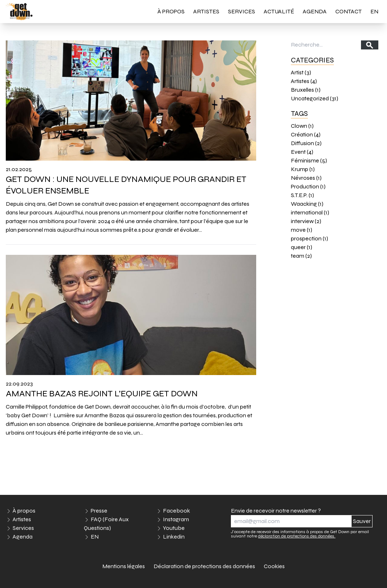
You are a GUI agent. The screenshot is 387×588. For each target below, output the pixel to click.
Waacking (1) (307, 204)
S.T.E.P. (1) (302, 195)
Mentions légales (124, 566)
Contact (349, 11)
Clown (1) (302, 126)
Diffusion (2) (306, 143)
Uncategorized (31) (315, 98)
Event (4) (302, 152)
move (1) (302, 230)
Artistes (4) (304, 81)
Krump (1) (303, 169)
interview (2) (306, 221)
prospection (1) (309, 238)
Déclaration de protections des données (204, 566)
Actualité (279, 11)
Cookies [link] (274, 566)
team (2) (301, 256)
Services (242, 11)
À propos (171, 11)
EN (374, 11)
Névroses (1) (306, 178)
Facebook (177, 511)
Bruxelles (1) (306, 90)
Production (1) (308, 186)
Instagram (176, 519)
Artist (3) (301, 72)
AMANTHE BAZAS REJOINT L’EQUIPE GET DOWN (103, 394)
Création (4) (306, 134)
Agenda (315, 11)
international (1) (310, 212)
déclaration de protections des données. (297, 536)
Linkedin (174, 537)
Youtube (174, 528)
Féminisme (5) (309, 160)
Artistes (206, 11)
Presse (99, 511)
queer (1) (302, 247)
